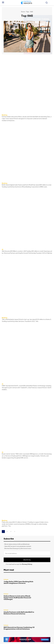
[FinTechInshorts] (27, 3)
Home (23, 12)
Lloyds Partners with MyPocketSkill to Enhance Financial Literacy (19, 613)
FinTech (6, 580)
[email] (27, 553)
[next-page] (15, 532)
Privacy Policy (27, 564)
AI (3, 250)
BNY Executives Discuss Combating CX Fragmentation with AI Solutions (19, 628)
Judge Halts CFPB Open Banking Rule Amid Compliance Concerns (18, 582)
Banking (5, 115)
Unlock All (27, 560)
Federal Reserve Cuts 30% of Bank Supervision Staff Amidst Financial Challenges (17, 598)
